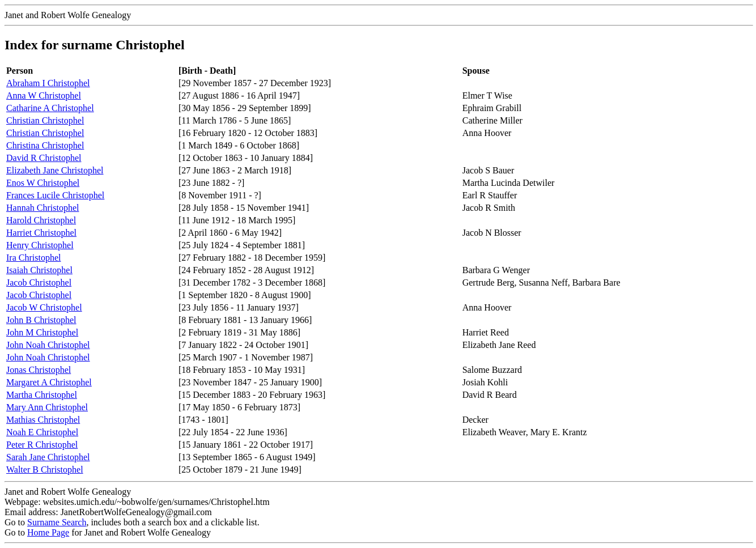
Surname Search (57, 522)
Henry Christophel (40, 245)
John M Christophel (42, 332)
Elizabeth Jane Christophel (55, 170)
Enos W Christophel (43, 183)
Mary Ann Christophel (47, 407)
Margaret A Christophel (49, 382)
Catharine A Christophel (50, 108)
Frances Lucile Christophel (55, 195)
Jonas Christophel (39, 370)
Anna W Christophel (44, 95)
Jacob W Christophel (44, 307)
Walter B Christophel (45, 470)
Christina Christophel (45, 145)
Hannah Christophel (43, 208)
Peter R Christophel (42, 445)
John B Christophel (41, 320)
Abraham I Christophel (48, 83)
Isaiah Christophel (39, 270)
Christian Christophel (45, 120)
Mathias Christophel (43, 420)
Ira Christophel (33, 258)
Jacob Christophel (39, 283)
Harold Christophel (41, 220)
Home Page (48, 532)
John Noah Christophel (48, 345)
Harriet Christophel (41, 233)
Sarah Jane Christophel (48, 457)
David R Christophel (44, 158)
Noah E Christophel (42, 432)
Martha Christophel (42, 395)
